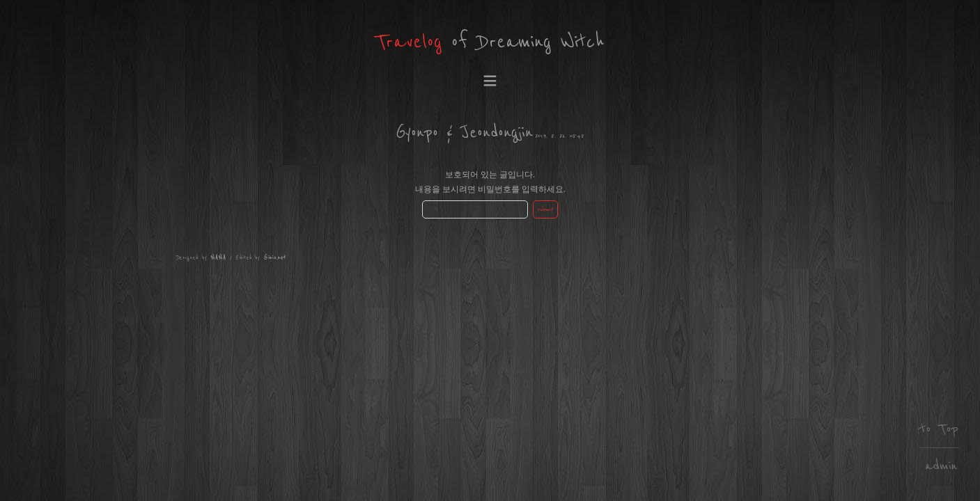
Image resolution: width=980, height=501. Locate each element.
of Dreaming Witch (490, 42)
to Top (939, 429)
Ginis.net (275, 258)
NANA (219, 258)
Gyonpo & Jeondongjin (464, 133)
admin (941, 466)
